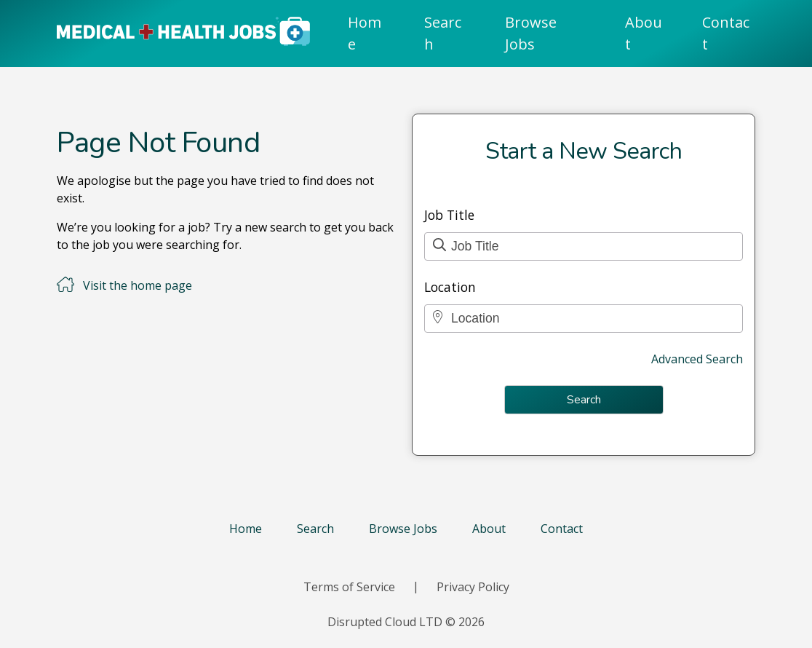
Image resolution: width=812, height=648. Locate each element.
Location (450, 287)
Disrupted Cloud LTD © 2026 (406, 622)
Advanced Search (697, 359)
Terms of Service (349, 587)
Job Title (449, 215)
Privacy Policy (473, 587)
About (644, 33)
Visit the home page (138, 285)
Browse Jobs (531, 33)
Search (443, 33)
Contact (726, 33)
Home (365, 33)
